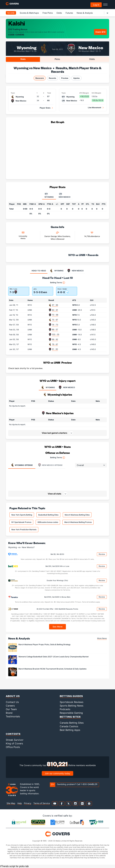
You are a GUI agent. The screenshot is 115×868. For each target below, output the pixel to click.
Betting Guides (71, 696)
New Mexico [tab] (65, 195)
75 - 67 (55, 320)
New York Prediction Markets (24, 530)
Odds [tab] (92, 59)
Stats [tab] (23, 59)
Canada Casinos (69, 726)
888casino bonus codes (48, 522)
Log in (96, 5)
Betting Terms (58, 283)
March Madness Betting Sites (77, 515)
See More (58, 627)
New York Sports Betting (22, 515)
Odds (59, 13)
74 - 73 (55, 325)
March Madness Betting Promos (78, 522)
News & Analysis (85, 13)
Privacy (28, 803)
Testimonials (13, 716)
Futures (69, 13)
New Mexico (91, 47)
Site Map (11, 803)
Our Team (11, 709)
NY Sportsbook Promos (21, 522)
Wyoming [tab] (49, 195)
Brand (9, 713)
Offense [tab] (22, 465)
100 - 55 (56, 334)
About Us (13, 696)
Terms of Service (42, 803)
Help (20, 803)
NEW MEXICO (66, 387)
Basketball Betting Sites (48, 515)
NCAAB (11, 13)
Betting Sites (70, 717)
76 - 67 (55, 344)
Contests (13, 734)
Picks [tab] (57, 59)
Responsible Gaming (71, 713)
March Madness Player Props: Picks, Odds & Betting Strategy (44, 644)
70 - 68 (55, 315)
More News (102, 638)
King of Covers (14, 743)
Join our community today (57, 773)
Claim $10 (100, 32)
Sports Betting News (72, 706)
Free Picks (48, 13)
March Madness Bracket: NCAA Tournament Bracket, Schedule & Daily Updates (52, 669)
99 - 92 (55, 339)
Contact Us (12, 702)
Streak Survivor (15, 740)
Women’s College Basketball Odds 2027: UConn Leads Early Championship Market (53, 657)
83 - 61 (55, 310)
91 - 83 (55, 349)
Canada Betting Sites (72, 723)
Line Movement (95, 108)
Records (52, 78)
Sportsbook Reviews (72, 702)
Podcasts (65, 709)
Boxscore (40, 78)
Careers (10, 706)
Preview (65, 78)
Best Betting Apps (70, 730)
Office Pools (13, 747)
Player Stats (45, 108)
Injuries (77, 78)
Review (102, 554)
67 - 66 (55, 305)
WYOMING (48, 387)
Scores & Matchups (29, 13)
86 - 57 (55, 329)
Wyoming (27, 47)
